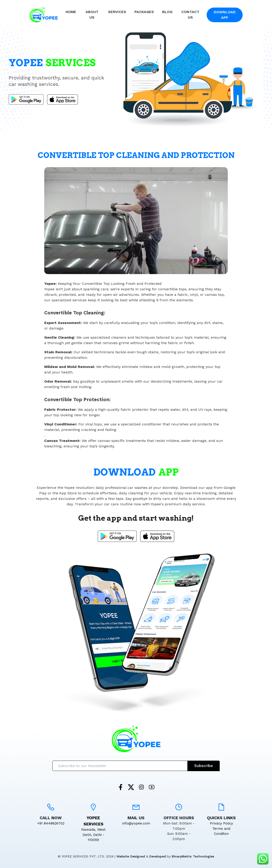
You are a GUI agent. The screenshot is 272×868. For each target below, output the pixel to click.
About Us (92, 15)
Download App (225, 15)
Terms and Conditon (221, 831)
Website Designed (131, 856)
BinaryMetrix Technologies (193, 856)
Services (117, 12)
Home (71, 12)
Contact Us (190, 15)
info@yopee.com (136, 823)
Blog (167, 12)
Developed (158, 856)
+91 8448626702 (51, 823)
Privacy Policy (221, 823)
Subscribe (204, 766)
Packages (144, 12)
